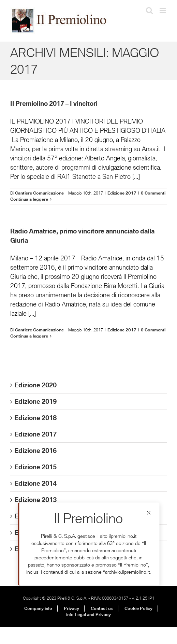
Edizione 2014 (35, 483)
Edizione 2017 (122, 193)
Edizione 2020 (35, 385)
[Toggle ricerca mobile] (149, 10)
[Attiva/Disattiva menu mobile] (163, 10)
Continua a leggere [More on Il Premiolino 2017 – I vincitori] (29, 199)
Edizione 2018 (35, 418)
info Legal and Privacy (88, 614)
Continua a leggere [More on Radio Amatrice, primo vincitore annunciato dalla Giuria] (29, 336)
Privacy (71, 608)
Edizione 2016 (35, 450)
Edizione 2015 (35, 467)
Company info (38, 608)
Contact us (102, 608)
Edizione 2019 (35, 401)
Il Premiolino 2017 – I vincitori (54, 103)
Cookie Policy (138, 608)
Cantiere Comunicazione (39, 193)
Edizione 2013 (35, 500)
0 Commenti (153, 193)
